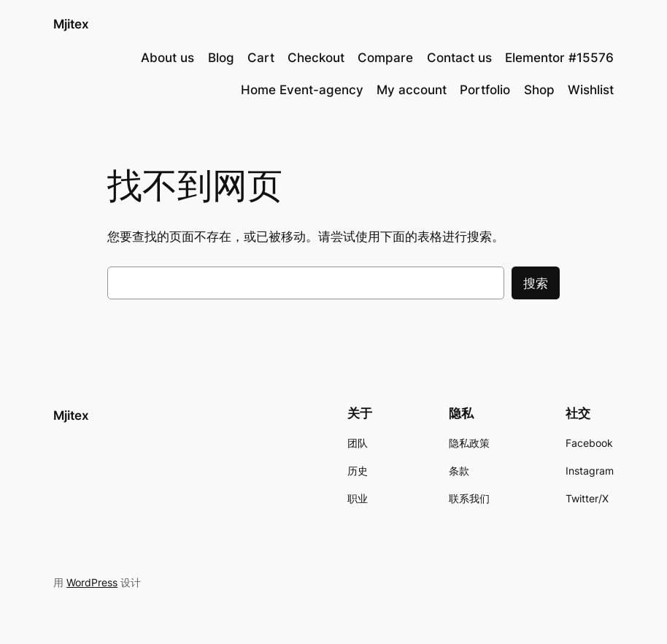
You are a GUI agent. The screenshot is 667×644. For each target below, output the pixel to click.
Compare (385, 58)
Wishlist (591, 90)
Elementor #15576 (559, 58)
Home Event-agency (302, 90)
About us (167, 58)
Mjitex (71, 24)
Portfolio (485, 90)
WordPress (92, 582)
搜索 (536, 283)
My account (412, 90)
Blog (221, 58)
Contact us (459, 58)
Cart (261, 58)
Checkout (316, 58)
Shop (539, 90)
